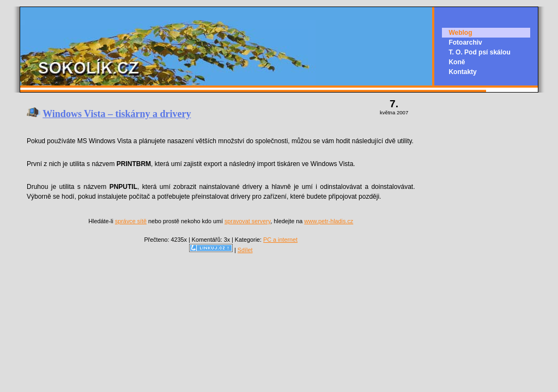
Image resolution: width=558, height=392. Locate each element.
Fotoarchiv (465, 42)
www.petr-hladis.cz (329, 221)
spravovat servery (247, 221)
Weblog (460, 33)
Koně (457, 62)
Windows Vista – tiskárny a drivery (117, 114)
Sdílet (245, 250)
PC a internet (280, 240)
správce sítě (131, 221)
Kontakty (462, 72)
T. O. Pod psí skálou (479, 52)
